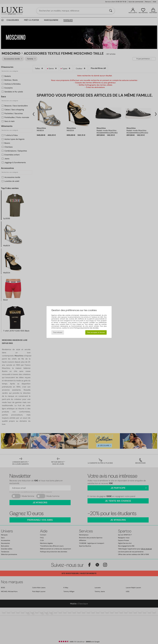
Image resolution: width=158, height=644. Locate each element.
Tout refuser (58, 332)
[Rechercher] (111, 11)
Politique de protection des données (86, 328)
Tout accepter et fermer (96, 332)
